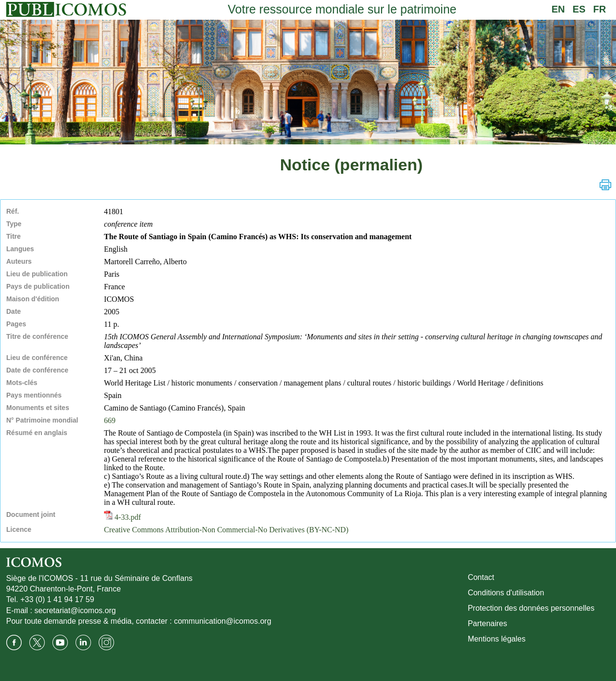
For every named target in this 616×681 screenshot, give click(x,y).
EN (558, 9)
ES (579, 9)
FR (600, 9)
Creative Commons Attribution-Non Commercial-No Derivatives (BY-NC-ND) (226, 530)
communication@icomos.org (222, 621)
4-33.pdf (122, 517)
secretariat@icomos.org (75, 610)
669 (110, 420)
